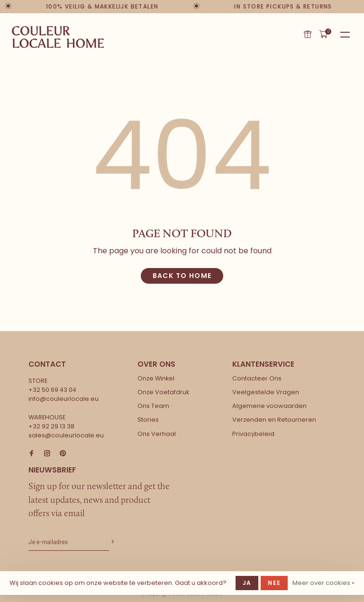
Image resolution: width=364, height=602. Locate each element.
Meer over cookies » (323, 583)
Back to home (182, 276)
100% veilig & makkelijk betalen (103, 6)
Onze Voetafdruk (163, 392)
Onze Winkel (156, 378)
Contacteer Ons (257, 378)
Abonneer (112, 542)
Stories (148, 420)
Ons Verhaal (157, 434)
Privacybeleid (253, 434)
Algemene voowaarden (269, 406)
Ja (247, 583)
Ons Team (153, 406)
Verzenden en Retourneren (274, 420)
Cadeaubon (308, 34)
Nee (274, 583)
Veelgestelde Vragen (266, 392)
